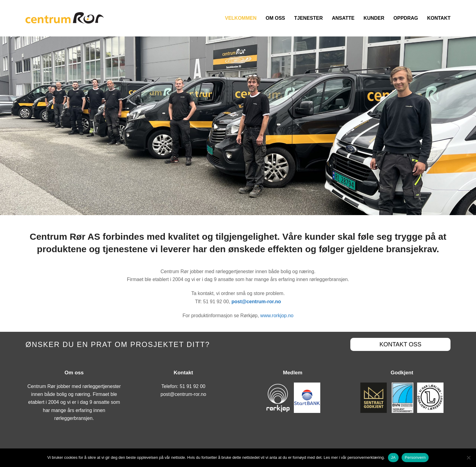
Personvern (415, 457)
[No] (468, 458)
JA (393, 457)
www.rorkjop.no (277, 316)
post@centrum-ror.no (184, 394)
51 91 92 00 (193, 386)
